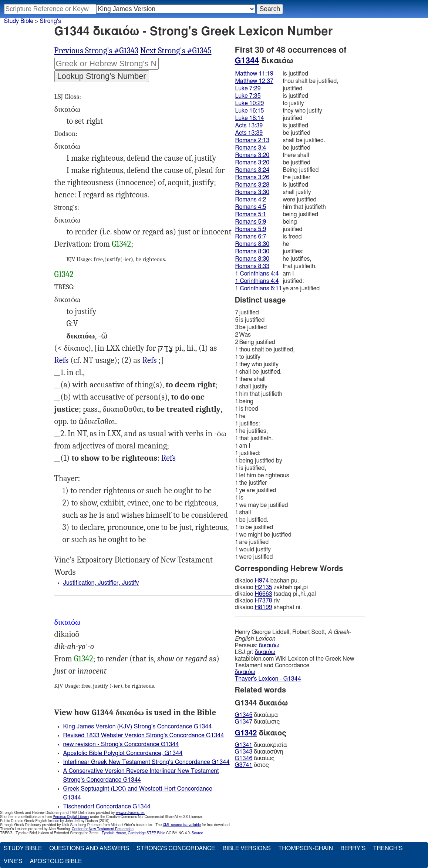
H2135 (264, 587)
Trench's (388, 848)
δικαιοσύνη (259, 752)
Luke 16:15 (250, 111)
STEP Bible (156, 833)
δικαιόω (269, 645)
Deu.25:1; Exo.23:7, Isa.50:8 (150, 360)
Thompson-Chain (306, 848)
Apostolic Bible (56, 861)
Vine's (13, 861)
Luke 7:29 (248, 89)
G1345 (244, 715)
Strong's (50, 21)
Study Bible (19, 21)
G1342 (121, 244)
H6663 (264, 594)
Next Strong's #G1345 (176, 51)
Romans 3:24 (252, 170)
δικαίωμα (257, 715)
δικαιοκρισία (261, 745)
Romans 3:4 (251, 148)
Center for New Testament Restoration (103, 829)
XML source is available (182, 825)
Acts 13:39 (249, 126)
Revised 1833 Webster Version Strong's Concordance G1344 (144, 735)
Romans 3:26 (252, 177)
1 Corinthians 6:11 (259, 288)
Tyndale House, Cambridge (124, 833)
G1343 (244, 752)
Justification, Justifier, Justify (101, 583)
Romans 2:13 (252, 140)
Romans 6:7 (251, 237)
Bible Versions (247, 848)
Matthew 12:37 (254, 81)
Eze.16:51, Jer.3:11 (62, 360)
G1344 (247, 61)
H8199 (264, 607)
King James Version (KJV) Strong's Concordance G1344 (138, 727)
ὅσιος (252, 765)
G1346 (244, 758)
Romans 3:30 (252, 192)
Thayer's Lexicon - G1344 (268, 679)
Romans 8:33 (252, 266)
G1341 (244, 745)
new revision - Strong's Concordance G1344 (121, 744)
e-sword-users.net (130, 813)
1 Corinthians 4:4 (257, 274)
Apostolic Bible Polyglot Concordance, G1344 (123, 753)
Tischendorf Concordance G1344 (107, 807)
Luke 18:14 (250, 118)
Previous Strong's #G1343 (97, 51)
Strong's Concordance (176, 848)
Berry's (353, 848)
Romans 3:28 (252, 185)
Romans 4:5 (251, 207)
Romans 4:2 (251, 200)
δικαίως (255, 758)
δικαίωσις (257, 722)
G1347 (244, 722)
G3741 (244, 765)
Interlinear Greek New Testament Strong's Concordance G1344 (146, 762)
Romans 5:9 (251, 222)
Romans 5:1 (251, 214)
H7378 (264, 601)
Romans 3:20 (252, 155)
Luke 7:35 (248, 96)
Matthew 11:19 (254, 74)
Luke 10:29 (250, 103)
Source (197, 833)
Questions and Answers (89, 848)
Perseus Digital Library (71, 817)
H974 (262, 581)
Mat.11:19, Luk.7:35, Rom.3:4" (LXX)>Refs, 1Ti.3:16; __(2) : (168, 458)
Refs (62, 360)
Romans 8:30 (252, 244)
